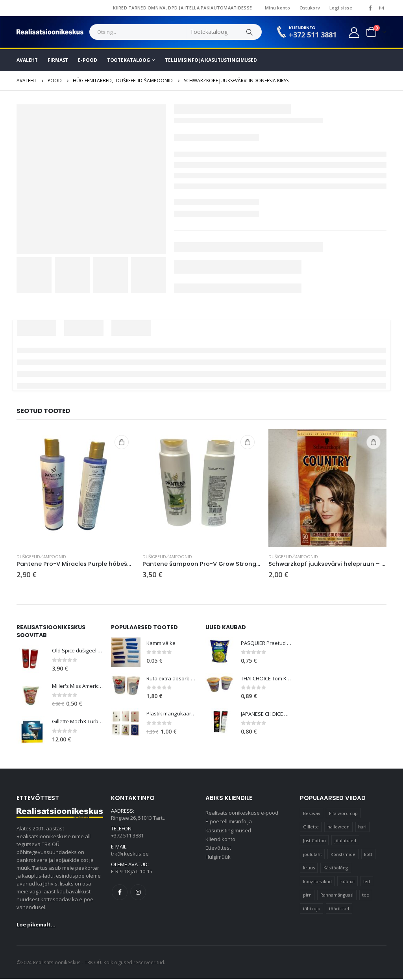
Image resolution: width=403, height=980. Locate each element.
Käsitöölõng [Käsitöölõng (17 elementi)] (336, 869)
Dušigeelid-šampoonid (41, 557)
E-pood (87, 60)
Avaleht (27, 60)
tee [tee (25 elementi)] (366, 896)
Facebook (120, 896)
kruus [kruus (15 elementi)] (309, 869)
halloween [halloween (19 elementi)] (338, 828)
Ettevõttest (218, 852)
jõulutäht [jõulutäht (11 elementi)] (312, 855)
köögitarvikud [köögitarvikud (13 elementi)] (317, 883)
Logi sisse (341, 8)
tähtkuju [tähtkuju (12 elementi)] (312, 910)
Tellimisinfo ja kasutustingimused (211, 60)
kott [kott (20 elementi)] (368, 855)
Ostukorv (310, 8)
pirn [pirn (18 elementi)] (307, 896)
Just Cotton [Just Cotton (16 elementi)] (314, 842)
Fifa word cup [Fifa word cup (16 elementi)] (343, 814)
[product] (76, 488)
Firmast (58, 60)
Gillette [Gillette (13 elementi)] (311, 828)
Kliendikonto (220, 843)
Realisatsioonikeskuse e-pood (242, 814)
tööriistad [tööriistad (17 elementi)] (339, 910)
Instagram (138, 896)
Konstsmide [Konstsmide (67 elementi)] (343, 855)
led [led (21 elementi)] (367, 883)
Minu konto (277, 8)
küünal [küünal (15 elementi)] (348, 883)
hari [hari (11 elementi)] (362, 828)
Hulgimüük (218, 861)
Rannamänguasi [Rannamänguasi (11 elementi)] (337, 896)
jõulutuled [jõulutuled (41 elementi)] (345, 842)
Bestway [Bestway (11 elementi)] (312, 814)
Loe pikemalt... (36, 926)
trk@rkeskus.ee (130, 856)
